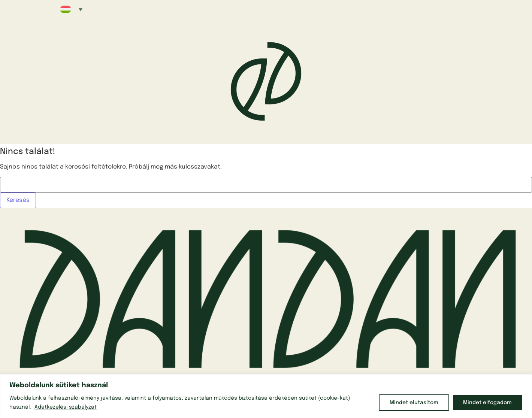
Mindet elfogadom (487, 403)
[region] (266, 396)
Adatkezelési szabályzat (66, 407)
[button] (71, 9)
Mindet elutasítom (414, 403)
